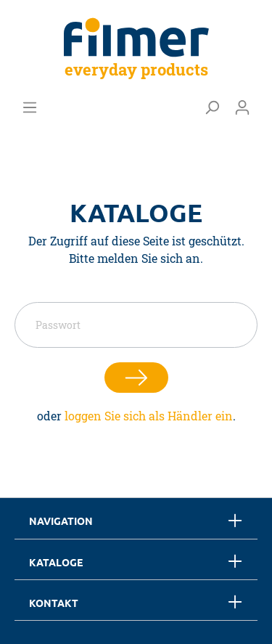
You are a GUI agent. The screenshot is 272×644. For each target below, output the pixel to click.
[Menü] (30, 107)
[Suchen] (212, 107)
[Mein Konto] (242, 107)
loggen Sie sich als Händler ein (149, 416)
